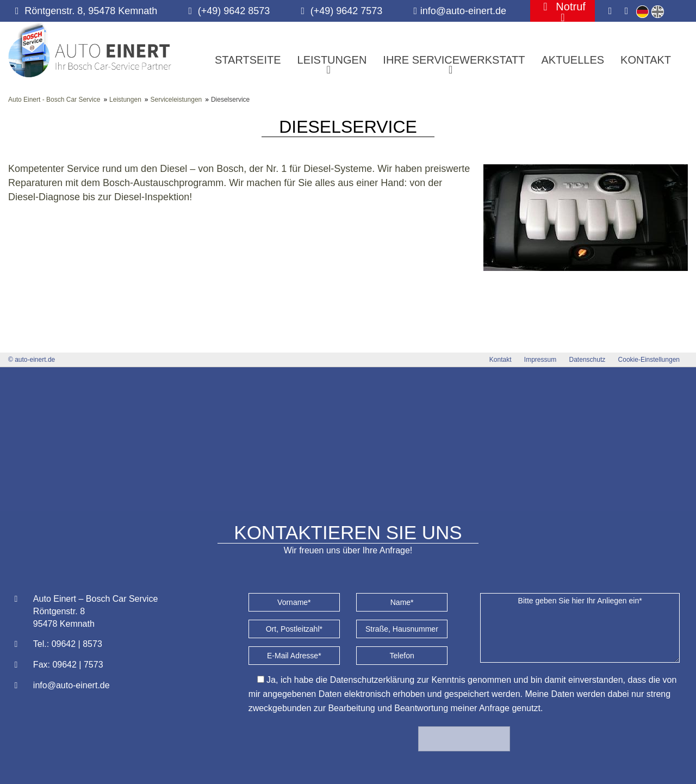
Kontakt (646, 60)
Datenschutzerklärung (372, 680)
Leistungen (125, 100)
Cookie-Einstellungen (649, 360)
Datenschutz (588, 360)
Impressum (540, 360)
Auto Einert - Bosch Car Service (54, 100)
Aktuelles (573, 60)
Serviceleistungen (176, 100)
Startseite (248, 60)
